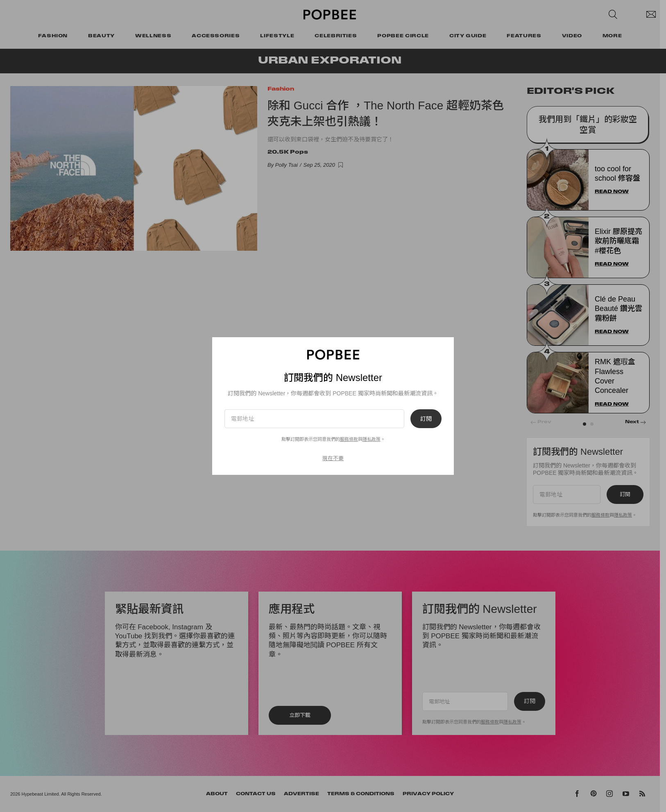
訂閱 (426, 419)
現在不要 (333, 458)
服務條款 (349, 439)
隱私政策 (372, 439)
